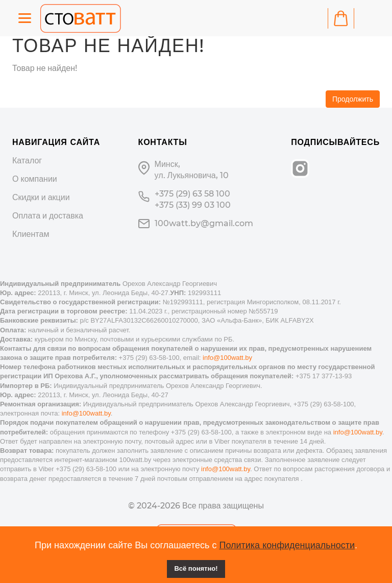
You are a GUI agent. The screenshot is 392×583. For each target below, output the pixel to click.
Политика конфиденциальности (287, 545)
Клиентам (31, 234)
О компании (35, 179)
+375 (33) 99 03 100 (193, 205)
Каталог (27, 161)
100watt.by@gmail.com (204, 223)
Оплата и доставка (48, 216)
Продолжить (353, 99)
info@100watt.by (227, 358)
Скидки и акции (41, 197)
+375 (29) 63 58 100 (192, 194)
